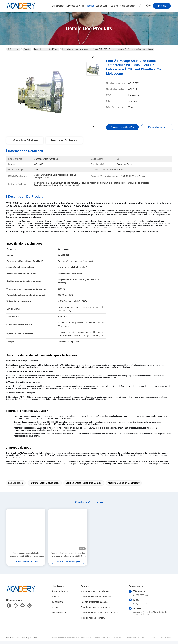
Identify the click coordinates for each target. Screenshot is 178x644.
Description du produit (64, 141)
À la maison (58, 6)
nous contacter (127, 6)
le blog (114, 6)
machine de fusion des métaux (124, 484)
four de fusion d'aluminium (44, 484)
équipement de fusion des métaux (83, 484)
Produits (27, 49)
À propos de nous (75, 6)
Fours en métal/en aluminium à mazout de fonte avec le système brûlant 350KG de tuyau (68, 556)
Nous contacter (59, 614)
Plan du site (34, 639)
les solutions (102, 6)
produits (90, 6)
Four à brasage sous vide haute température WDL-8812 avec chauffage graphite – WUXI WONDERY (26, 556)
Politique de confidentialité (17, 639)
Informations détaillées (25, 141)
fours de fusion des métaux (46, 49)
